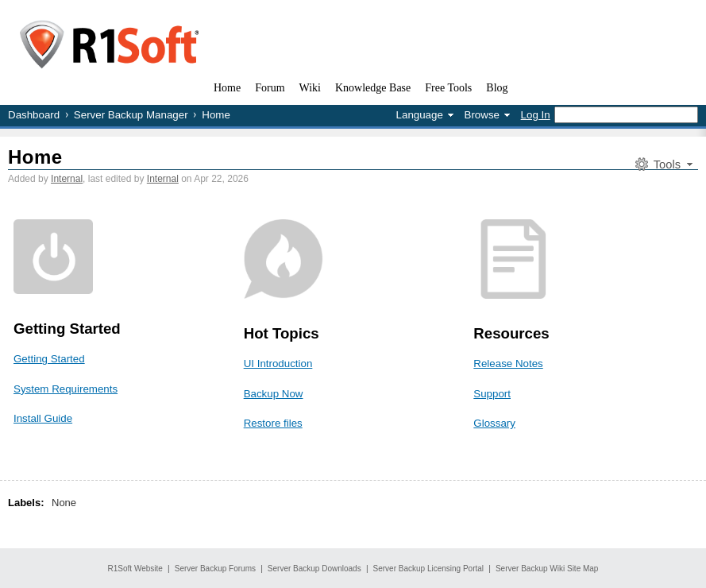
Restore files (273, 423)
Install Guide (43, 418)
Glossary (494, 423)
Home (35, 157)
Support (492, 394)
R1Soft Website (135, 569)
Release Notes (508, 364)
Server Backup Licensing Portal (429, 569)
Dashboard (34, 115)
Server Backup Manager (131, 115)
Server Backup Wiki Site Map (547, 569)
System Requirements (66, 389)
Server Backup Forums (215, 569)
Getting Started (49, 359)
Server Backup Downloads (314, 569)
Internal (67, 179)
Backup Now (274, 394)
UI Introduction (278, 364)
